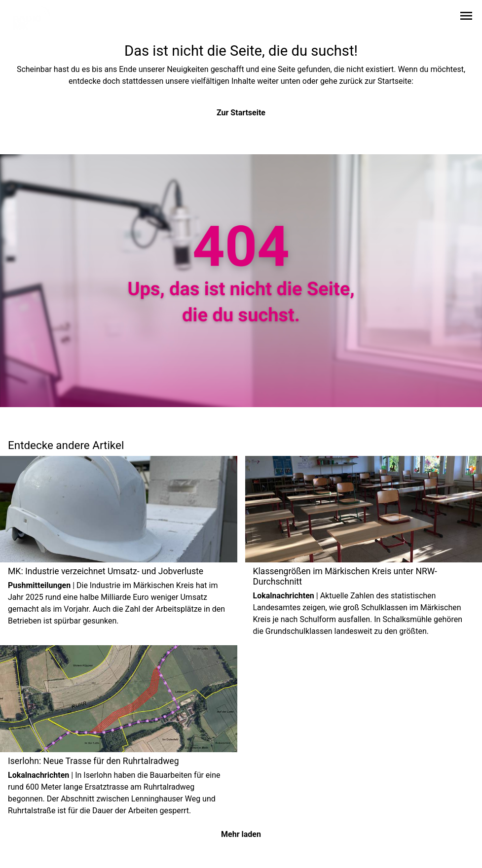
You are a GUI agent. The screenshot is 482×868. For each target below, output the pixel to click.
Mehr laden (241, 834)
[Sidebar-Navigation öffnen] (466, 17)
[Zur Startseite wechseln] (32, 18)
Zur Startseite (241, 113)
